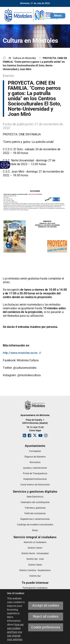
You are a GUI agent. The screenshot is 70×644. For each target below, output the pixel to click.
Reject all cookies (46, 616)
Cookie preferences (46, 627)
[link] (32, 15)
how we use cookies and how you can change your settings (15, 632)
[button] (58, 16)
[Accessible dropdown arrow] (8, 165)
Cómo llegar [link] (35, 431)
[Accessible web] (4, 165)
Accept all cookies (46, 606)
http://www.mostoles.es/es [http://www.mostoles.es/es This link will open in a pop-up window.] (22, 353)
